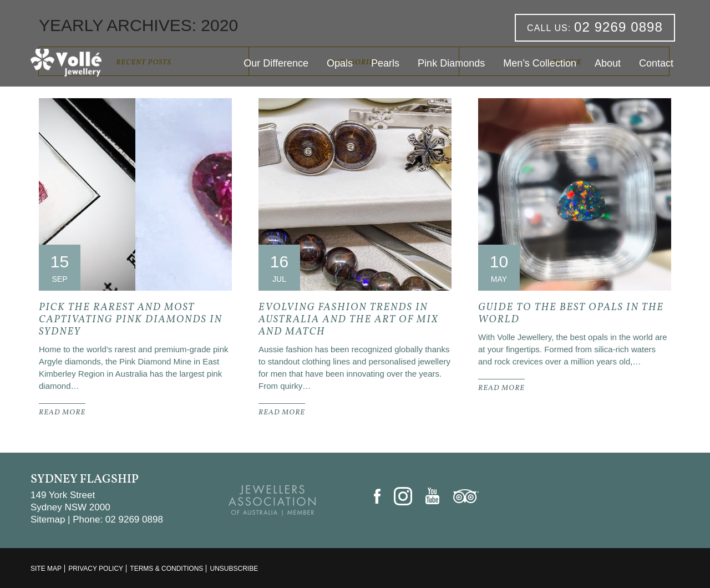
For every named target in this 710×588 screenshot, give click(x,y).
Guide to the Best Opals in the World (571, 314)
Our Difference (276, 63)
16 (279, 262)
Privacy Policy (96, 569)
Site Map (46, 569)
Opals (340, 63)
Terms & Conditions (166, 569)
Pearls (385, 63)
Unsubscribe (234, 569)
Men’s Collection (540, 63)
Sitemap (48, 519)
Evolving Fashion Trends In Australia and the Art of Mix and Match (349, 320)
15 (60, 262)
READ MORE (62, 413)
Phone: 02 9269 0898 (118, 519)
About (608, 63)
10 (499, 262)
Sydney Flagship (85, 480)
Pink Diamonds (451, 63)
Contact (656, 63)
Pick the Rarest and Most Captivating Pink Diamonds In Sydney (131, 320)
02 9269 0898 (595, 27)
